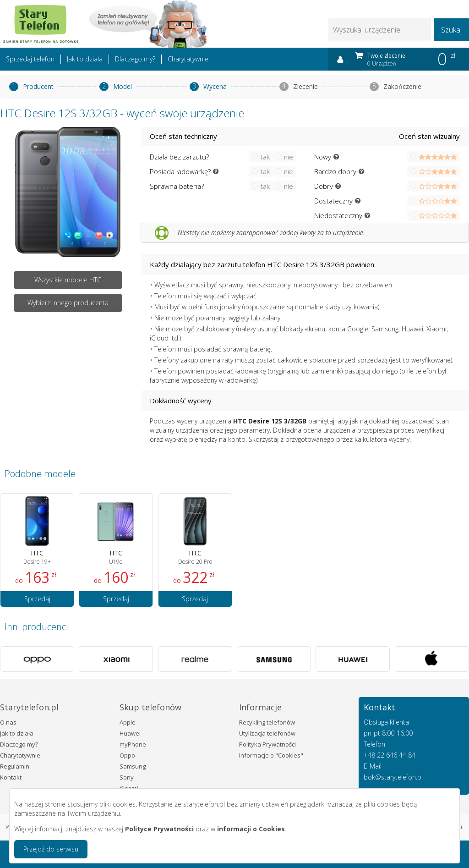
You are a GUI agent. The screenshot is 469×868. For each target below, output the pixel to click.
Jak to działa (85, 59)
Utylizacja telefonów (267, 733)
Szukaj (451, 30)
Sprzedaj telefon (30, 59)
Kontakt (11, 777)
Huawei (130, 733)
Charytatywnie (188, 59)
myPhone (133, 744)
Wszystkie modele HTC (68, 280)
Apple (128, 722)
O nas (8, 722)
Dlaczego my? (135, 59)
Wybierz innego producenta (68, 303)
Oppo (127, 755)
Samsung (133, 766)
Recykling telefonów (267, 722)
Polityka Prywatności (267, 744)
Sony (127, 777)
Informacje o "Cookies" (271, 755)
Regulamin (15, 766)
